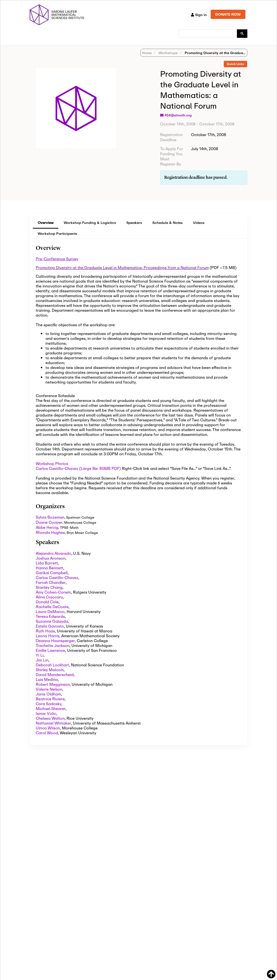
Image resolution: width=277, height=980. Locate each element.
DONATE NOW (228, 14)
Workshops (168, 59)
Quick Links (235, 70)
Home (147, 59)
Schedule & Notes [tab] (168, 229)
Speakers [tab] (134, 229)
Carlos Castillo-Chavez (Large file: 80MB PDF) (78, 475)
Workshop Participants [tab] (57, 240)
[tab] (235, 70)
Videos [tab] (199, 229)
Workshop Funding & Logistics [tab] (90, 229)
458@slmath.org (178, 122)
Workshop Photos (52, 470)
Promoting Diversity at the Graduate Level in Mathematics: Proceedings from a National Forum (122, 274)
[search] (206, 34)
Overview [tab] (46, 229)
